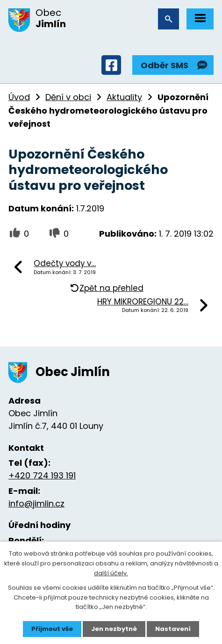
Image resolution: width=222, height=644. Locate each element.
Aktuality (124, 97)
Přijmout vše (52, 629)
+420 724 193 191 (42, 475)
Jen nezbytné (114, 629)
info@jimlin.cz (36, 503)
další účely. (111, 573)
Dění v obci (68, 97)
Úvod (19, 97)
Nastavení (173, 629)
